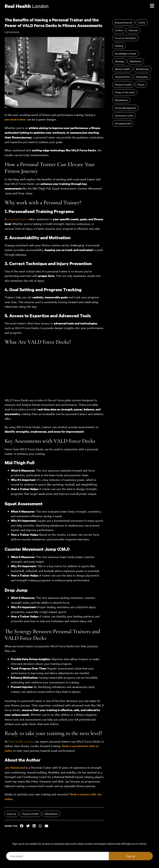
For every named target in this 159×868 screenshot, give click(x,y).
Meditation (136, 61)
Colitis (142, 22)
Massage (119, 61)
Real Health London (21, 741)
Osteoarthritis (122, 77)
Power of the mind (125, 92)
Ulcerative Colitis (124, 115)
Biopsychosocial (124, 22)
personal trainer (15, 119)
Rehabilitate (51, 814)
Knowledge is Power (126, 53)
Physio (141, 84)
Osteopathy (142, 77)
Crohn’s (119, 30)
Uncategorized (123, 123)
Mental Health (122, 69)
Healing (119, 46)
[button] (22, 826)
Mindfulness (142, 69)
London (27, 6)
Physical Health (30, 814)
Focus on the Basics (126, 38)
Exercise (12, 814)
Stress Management (125, 108)
